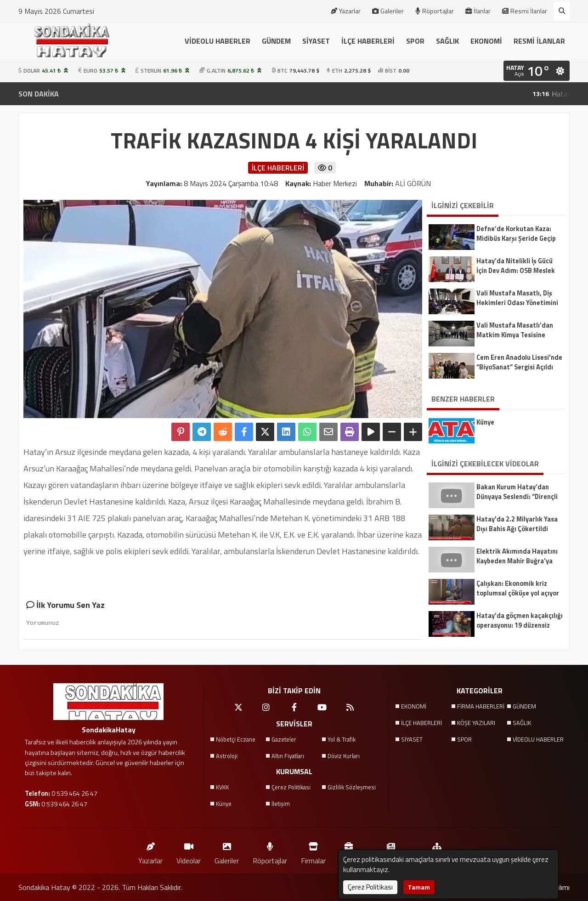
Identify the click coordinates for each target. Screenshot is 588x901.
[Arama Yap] (562, 11)
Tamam (419, 887)
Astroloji (227, 756)
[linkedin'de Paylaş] (286, 432)
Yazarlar (346, 11)
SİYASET (316, 41)
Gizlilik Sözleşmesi (352, 787)
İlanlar (478, 11)
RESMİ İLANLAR (539, 41)
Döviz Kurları (344, 756)
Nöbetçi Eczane (236, 739)
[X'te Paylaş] (265, 432)
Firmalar (313, 851)
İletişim (281, 804)
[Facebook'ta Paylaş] (244, 432)
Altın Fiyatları (288, 756)
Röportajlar (435, 11)
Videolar (189, 851)
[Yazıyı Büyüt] (413, 432)
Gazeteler (284, 739)
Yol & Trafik (342, 739)
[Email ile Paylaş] (328, 432)
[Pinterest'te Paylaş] (181, 432)
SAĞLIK (447, 41)
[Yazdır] (350, 432)
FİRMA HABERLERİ (481, 706)
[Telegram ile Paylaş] (202, 432)
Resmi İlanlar (525, 11)
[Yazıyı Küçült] (392, 432)
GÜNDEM (276, 41)
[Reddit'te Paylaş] (223, 432)
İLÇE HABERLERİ (368, 41)
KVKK (222, 787)
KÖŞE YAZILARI (476, 723)
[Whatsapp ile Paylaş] (307, 432)
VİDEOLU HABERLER (218, 41)
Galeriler (388, 11)
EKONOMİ (486, 41)
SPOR (415, 41)
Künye (224, 804)
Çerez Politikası (291, 787)
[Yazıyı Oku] (371, 432)
